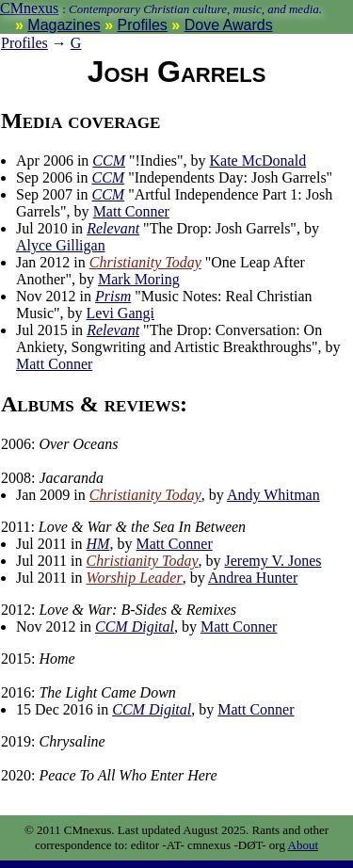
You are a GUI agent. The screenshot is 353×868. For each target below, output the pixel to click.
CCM (109, 161)
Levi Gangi (120, 313)
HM (98, 544)
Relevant (113, 228)
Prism (113, 296)
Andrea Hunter (253, 578)
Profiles (143, 25)
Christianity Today (145, 262)
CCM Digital (135, 627)
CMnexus (29, 8)
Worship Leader (135, 578)
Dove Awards (229, 25)
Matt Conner (131, 211)
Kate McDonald (258, 161)
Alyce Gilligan (61, 245)
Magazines (64, 25)
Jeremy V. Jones (273, 561)
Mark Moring (139, 279)
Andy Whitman (273, 495)
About (304, 845)
